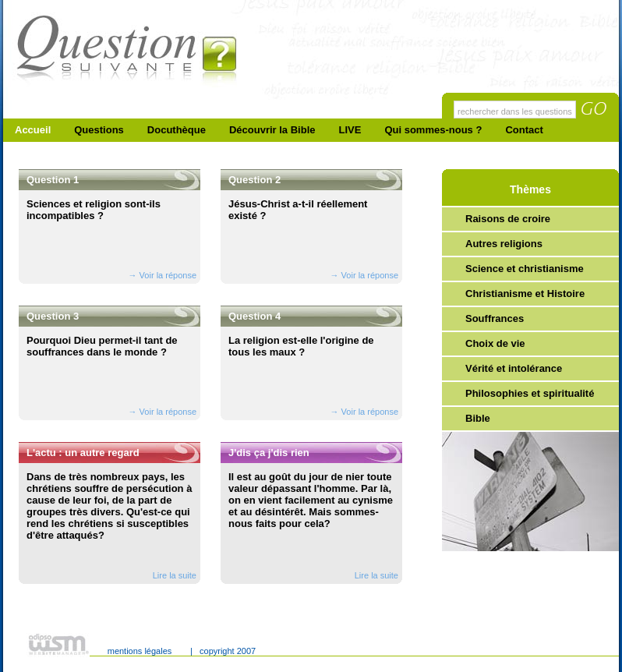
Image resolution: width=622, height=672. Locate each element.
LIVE (350, 130)
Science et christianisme (525, 269)
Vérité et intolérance (514, 368)
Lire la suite (175, 575)
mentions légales (140, 651)
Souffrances (495, 318)
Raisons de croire (508, 219)
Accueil (33, 130)
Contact (524, 130)
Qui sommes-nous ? (433, 130)
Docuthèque (177, 130)
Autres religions (504, 244)
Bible (478, 418)
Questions (99, 130)
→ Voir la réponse (163, 275)
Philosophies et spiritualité (530, 393)
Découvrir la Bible (272, 130)
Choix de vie (495, 343)
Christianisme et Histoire (525, 294)
